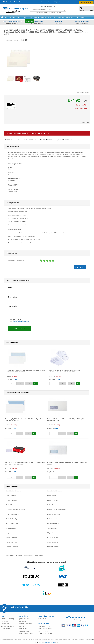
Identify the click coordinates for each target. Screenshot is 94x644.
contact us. (23, 222)
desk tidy (22, 626)
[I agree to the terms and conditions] (11, 320)
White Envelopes (11, 496)
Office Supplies (10, 17)
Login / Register (86, 2)
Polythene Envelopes (12, 514)
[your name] (24, 291)
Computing (70, 17)
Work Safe (20, 21)
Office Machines (59, 17)
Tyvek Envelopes (11, 528)
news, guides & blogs (26, 634)
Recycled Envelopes (12, 524)
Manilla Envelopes (12, 538)
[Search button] (64, 10)
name (10, 288)
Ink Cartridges (34, 17)
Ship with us (42, 619)
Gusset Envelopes (12, 500)
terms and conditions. (21, 322)
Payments (4, 621)
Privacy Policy (6, 629)
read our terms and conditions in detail (27, 243)
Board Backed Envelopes (14, 491)
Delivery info (5, 624)
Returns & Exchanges (8, 619)
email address (13, 297)
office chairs (23, 629)
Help (3, 616)
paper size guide (25, 619)
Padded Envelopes (12, 505)
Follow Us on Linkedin (45, 634)
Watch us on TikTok (44, 626)
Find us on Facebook (45, 629)
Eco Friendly (29, 21)
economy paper (24, 631)
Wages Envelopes (11, 533)
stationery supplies (25, 624)
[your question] (39, 312)
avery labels (23, 621)
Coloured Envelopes (12, 547)
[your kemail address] (24, 301)
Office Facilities (81, 17)
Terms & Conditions (7, 626)
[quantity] (12, 383)
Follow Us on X (43, 631)
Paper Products (23, 17)
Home (2, 17)
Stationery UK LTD (50, 642)
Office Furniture (46, 17)
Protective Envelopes (12, 519)
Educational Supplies (8, 21)
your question (13, 306)
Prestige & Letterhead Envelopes (16, 510)
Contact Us (17, 2)
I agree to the (21, 321)
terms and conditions (23, 225)
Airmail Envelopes (11, 542)
